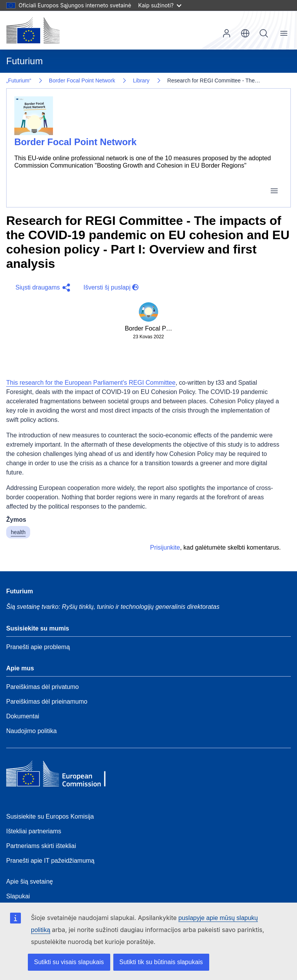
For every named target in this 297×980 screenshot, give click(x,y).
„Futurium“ (19, 81)
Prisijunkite (165, 547)
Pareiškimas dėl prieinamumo (47, 702)
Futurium (25, 61)
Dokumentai (23, 716)
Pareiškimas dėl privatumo (43, 687)
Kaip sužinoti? (160, 5)
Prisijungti (227, 33)
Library (141, 81)
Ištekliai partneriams (34, 831)
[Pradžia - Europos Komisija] (33, 30)
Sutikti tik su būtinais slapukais (161, 962)
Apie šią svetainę (30, 881)
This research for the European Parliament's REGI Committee (91, 383)
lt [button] (245, 33)
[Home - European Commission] (62, 776)
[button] (42, 288)
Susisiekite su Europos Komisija (50, 816)
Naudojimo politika (32, 731)
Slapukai (18, 896)
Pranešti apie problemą (38, 647)
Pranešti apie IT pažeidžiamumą (50, 861)
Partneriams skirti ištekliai (41, 846)
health (18, 532)
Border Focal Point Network (82, 81)
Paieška (264, 33)
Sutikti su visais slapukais (69, 962)
